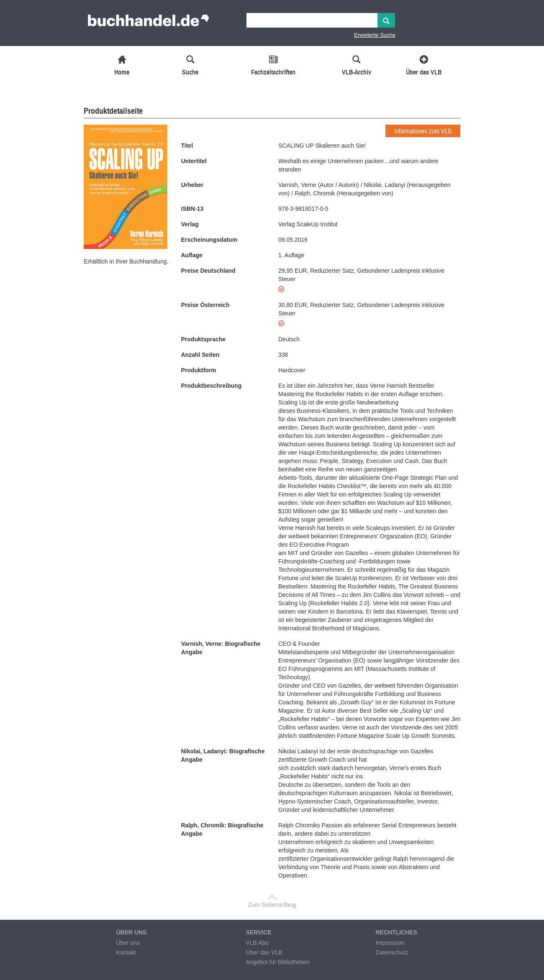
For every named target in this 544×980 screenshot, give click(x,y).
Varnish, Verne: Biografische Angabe (221, 648)
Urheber (192, 185)
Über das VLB (264, 952)
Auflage (192, 255)
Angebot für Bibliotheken (278, 962)
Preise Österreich (205, 305)
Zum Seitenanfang (272, 905)
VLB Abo (257, 943)
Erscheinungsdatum (209, 240)
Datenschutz (392, 952)
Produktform (199, 370)
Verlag (190, 224)
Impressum (390, 943)
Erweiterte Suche (375, 35)
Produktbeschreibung (212, 386)
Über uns (128, 943)
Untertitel (194, 161)
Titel (187, 146)
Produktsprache (204, 339)
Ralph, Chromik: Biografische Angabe (222, 829)
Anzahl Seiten (200, 355)
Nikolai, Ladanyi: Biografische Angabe (223, 755)
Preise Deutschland (208, 271)
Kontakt (126, 952)
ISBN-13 (192, 209)
